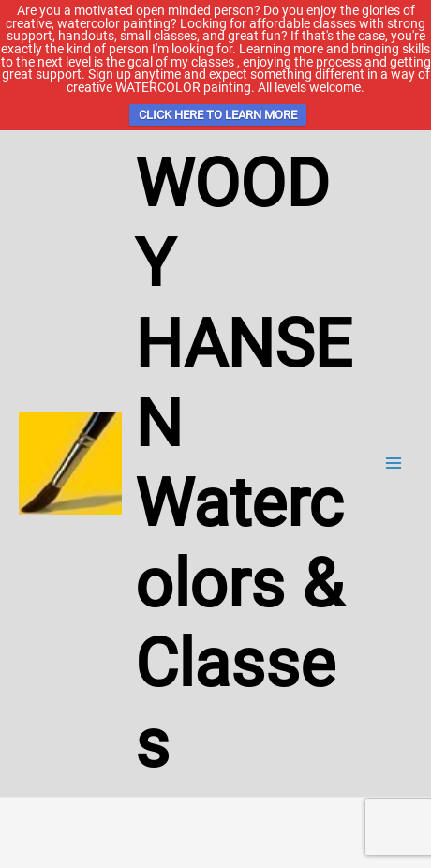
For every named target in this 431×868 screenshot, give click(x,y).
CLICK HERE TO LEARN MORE (218, 115)
